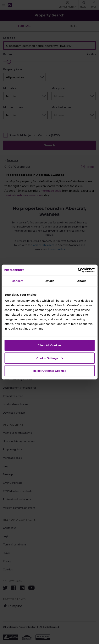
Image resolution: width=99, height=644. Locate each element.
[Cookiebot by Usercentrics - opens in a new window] (78, 270)
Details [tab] (50, 281)
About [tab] (81, 281)
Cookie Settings (50, 358)
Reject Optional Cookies (49, 371)
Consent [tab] (17, 281)
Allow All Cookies (49, 345)
